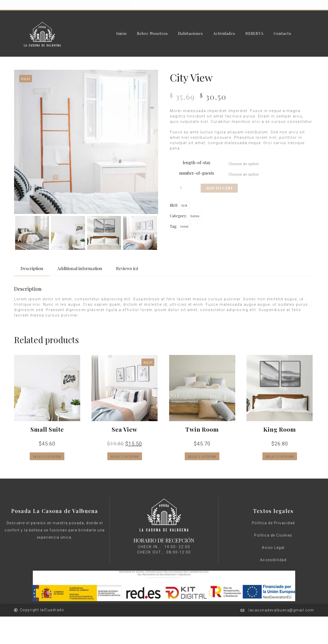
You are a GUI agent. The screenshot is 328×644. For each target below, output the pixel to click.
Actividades (224, 33)
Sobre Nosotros (152, 33)
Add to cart (219, 188)
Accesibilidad (273, 560)
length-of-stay (197, 162)
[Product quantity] (183, 188)
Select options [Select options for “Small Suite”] (47, 456)
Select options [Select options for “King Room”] (280, 456)
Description (32, 268)
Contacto (283, 33)
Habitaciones (191, 33)
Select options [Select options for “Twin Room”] (202, 456)
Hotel (184, 227)
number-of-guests (197, 173)
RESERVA (254, 33)
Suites (195, 216)
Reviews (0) (127, 268)
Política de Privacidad (273, 523)
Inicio (122, 33)
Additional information (80, 268)
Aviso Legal (273, 548)
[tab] (32, 268)
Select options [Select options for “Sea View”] (125, 456)
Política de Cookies (273, 535)
